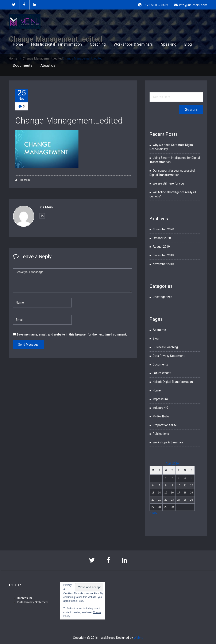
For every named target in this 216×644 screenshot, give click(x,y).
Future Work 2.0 (163, 373)
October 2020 (162, 238)
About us (48, 65)
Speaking (169, 44)
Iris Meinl (23, 180)
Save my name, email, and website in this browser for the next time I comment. (72, 334)
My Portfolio (161, 416)
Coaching (98, 44)
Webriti (138, 638)
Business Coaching (165, 347)
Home (18, 44)
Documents (23, 65)
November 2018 (163, 264)
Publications (161, 434)
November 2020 (163, 229)
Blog (188, 44)
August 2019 (161, 247)
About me (159, 330)
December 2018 (163, 255)
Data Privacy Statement (169, 356)
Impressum (160, 399)
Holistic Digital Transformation (57, 44)
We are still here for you (168, 183)
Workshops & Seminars (133, 44)
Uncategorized (163, 297)
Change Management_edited (69, 121)
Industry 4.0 (160, 408)
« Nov (153, 513)
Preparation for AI (165, 425)
